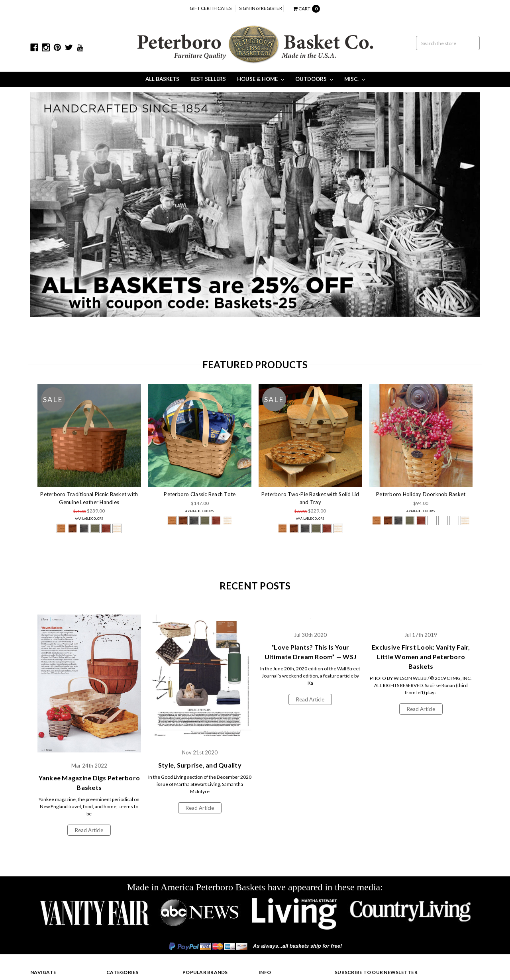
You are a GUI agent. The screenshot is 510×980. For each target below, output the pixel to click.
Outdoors (314, 79)
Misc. (355, 79)
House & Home (261, 79)
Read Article (89, 830)
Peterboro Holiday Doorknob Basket (421, 494)
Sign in (247, 8)
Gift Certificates (211, 8)
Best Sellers (208, 79)
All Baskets (162, 79)
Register (272, 8)
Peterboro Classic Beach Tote (200, 494)
